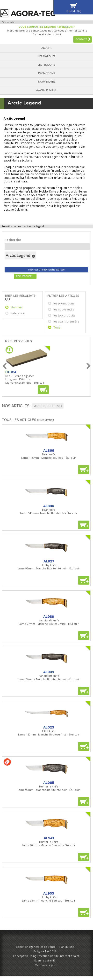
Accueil (47, 48)
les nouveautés (64, 309)
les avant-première (66, 321)
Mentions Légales (46, 965)
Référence (18, 313)
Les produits (46, 65)
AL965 (49, 783)
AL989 (49, 617)
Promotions (46, 73)
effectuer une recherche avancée (46, 270)
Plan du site (66, 947)
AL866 (49, 451)
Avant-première (46, 90)
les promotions (64, 303)
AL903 (49, 893)
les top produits (64, 315)
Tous (57, 327)
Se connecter (9, 22)
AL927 (49, 561)
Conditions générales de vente (36, 947)
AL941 (49, 838)
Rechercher (24, 276)
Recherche (13, 240)
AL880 (49, 506)
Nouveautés (47, 82)
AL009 (49, 672)
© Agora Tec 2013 (45, 951)
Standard (17, 307)
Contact (81, 39)
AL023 (49, 727)
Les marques (47, 56)
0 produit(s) (74, 11)
